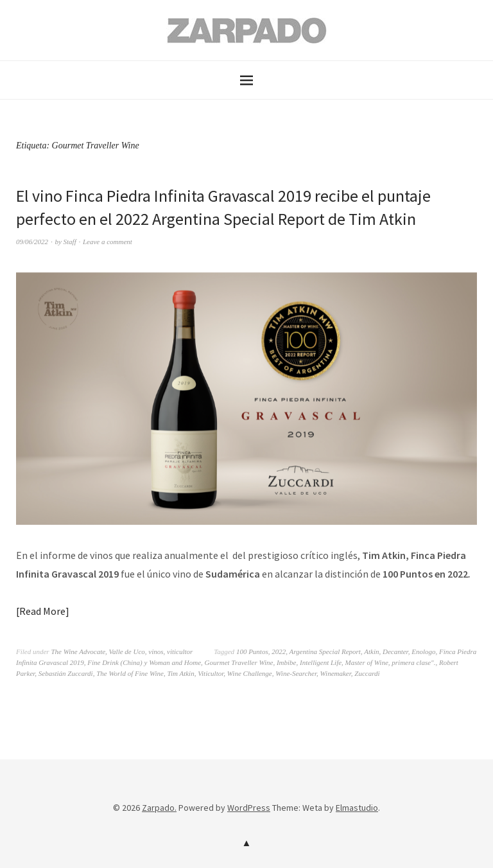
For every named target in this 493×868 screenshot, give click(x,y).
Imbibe (287, 662)
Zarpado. (159, 808)
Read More (42, 611)
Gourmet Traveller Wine (239, 662)
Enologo (423, 651)
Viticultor (211, 673)
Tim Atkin (180, 673)
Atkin (371, 651)
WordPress (249, 808)
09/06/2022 (32, 242)
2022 (279, 651)
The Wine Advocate (78, 651)
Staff (70, 242)
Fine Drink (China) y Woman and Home (144, 662)
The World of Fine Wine (130, 673)
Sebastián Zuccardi (66, 673)
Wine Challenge (250, 673)
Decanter (395, 651)
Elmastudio (357, 808)
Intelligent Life (321, 662)
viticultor (180, 651)
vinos (156, 651)
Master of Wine (367, 662)
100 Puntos (252, 651)
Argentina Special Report (325, 651)
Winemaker (336, 673)
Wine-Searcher (296, 673)
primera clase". (413, 662)
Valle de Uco (127, 651)
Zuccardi (367, 673)
